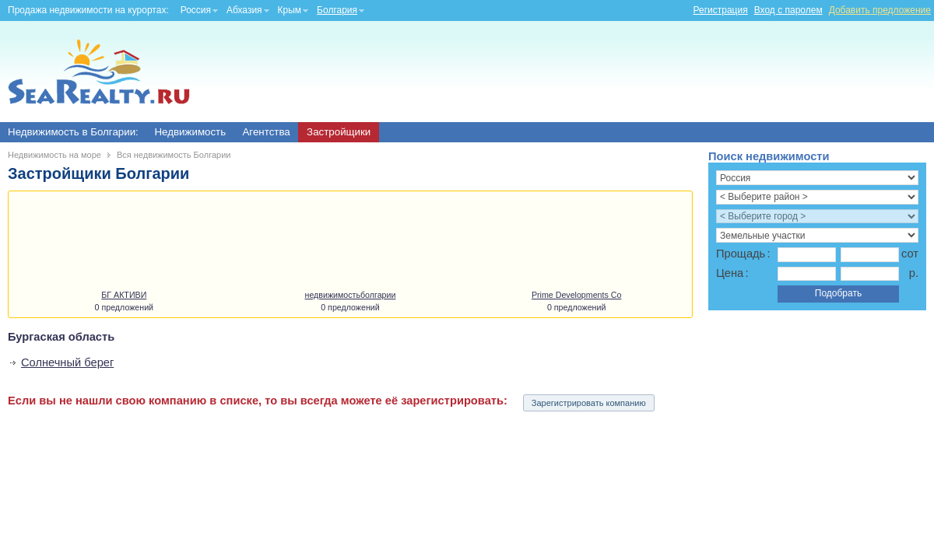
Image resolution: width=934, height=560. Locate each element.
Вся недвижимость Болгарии (174, 155)
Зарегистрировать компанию (589, 403)
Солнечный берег (67, 362)
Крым (290, 10)
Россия (196, 10)
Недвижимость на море (54, 155)
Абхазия (244, 10)
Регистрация (721, 10)
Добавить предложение (880, 10)
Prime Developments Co (577, 295)
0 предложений (124, 307)
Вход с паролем (788, 10)
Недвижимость (190, 132)
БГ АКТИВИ (124, 295)
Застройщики (339, 132)
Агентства (266, 132)
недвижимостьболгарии (351, 295)
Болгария (337, 10)
